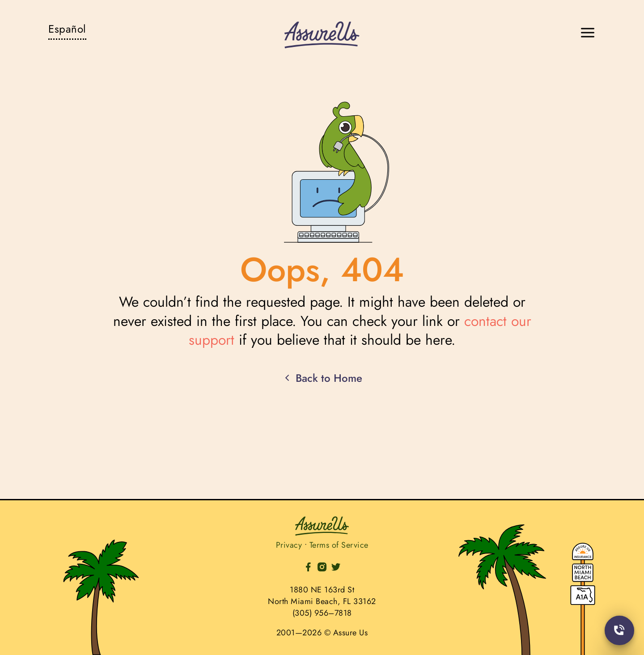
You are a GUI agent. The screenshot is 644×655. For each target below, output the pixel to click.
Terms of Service (339, 545)
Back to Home (322, 378)
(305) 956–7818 (322, 613)
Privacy (289, 545)
